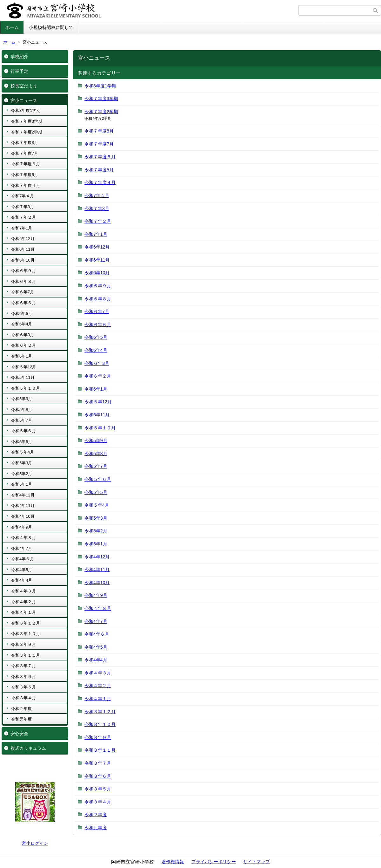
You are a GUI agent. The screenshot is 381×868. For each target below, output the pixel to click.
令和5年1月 (22, 484)
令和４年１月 (23, 612)
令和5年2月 (22, 474)
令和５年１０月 (26, 388)
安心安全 (19, 734)
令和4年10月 (23, 516)
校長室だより (24, 86)
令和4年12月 (23, 495)
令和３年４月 (23, 698)
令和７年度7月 (25, 153)
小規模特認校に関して (51, 27)
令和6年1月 (22, 356)
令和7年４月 (23, 196)
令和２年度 (21, 709)
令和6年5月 (22, 314)
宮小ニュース (24, 100)
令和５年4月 (23, 452)
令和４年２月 (23, 602)
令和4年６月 (23, 559)
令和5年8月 (22, 410)
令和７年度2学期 (27, 132)
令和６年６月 (23, 303)
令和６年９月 (23, 271)
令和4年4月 (22, 580)
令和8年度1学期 (26, 110)
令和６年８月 (23, 281)
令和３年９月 (23, 644)
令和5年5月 (22, 442)
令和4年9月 (22, 527)
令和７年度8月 (25, 143)
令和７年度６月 (26, 164)
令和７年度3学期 (27, 121)
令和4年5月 (22, 570)
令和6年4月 (22, 324)
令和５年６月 (23, 431)
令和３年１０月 (26, 634)
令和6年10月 (23, 260)
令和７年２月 (23, 217)
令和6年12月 (23, 239)
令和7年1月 (22, 228)
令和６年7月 (23, 292)
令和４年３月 (23, 591)
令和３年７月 (23, 666)
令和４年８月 (23, 538)
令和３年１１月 (26, 655)
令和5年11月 (23, 377)
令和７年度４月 (26, 185)
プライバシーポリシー (214, 862)
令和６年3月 (23, 335)
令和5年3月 (22, 463)
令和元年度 (21, 719)
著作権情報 (173, 862)
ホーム (12, 27)
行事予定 (19, 71)
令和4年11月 (23, 506)
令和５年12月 (24, 367)
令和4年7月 (22, 548)
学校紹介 (19, 57)
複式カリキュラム (28, 748)
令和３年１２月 (26, 623)
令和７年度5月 (25, 175)
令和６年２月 (23, 345)
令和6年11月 (23, 249)
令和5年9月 (22, 399)
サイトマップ (257, 862)
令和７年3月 (23, 207)
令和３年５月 (23, 687)
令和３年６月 (23, 677)
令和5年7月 (22, 420)
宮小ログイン (35, 843)
